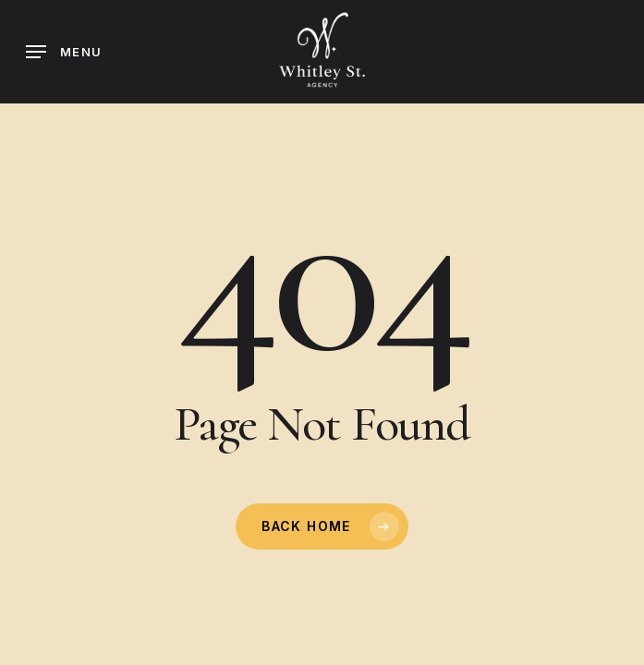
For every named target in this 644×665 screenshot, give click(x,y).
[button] (64, 52)
